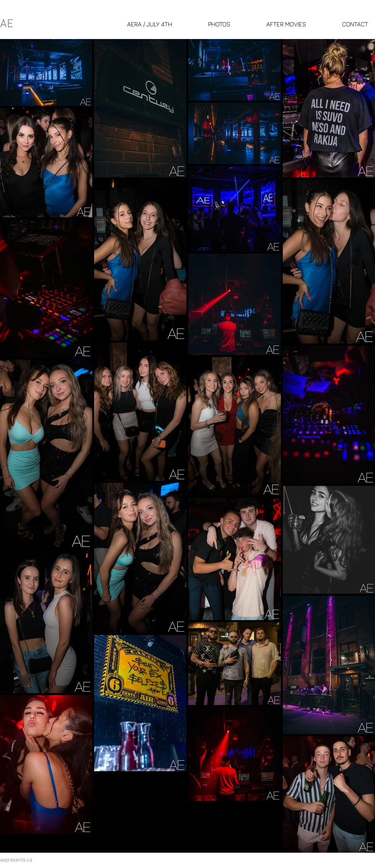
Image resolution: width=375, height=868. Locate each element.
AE (7, 24)
